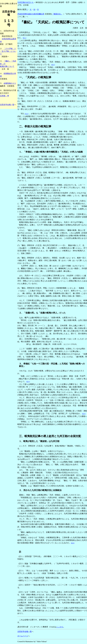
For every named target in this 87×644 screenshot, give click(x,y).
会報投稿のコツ (10, 83)
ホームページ (23, 636)
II (31, 9)
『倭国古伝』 (57, 14)
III (34, 9)
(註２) (53, 65)
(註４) (28, 382)
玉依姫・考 (4, 96)
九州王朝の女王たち (25, 2)
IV (38, 9)
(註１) (25, 38)
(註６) (73, 543)
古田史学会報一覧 (7, 105)
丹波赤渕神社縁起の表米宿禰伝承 (31, 14)
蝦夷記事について (7, 66)
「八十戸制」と (10, 49)
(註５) (84, 414)
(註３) (27, 114)
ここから (60, 627)
